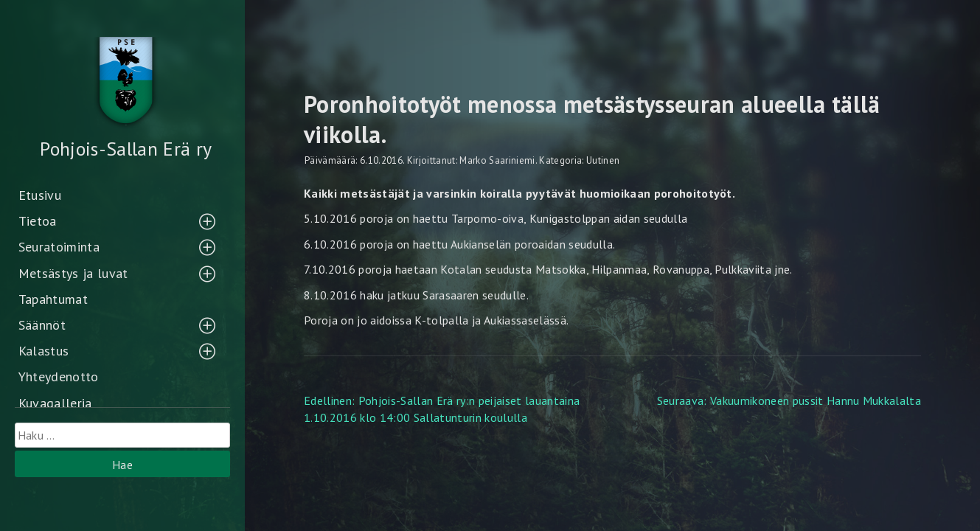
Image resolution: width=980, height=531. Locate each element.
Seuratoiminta (59, 247)
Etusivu (40, 195)
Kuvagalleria (55, 403)
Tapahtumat (53, 299)
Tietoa (38, 221)
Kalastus (44, 351)
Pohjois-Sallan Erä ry (126, 149)
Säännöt (42, 325)
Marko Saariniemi (497, 160)
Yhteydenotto (59, 376)
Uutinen (603, 160)
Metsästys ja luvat (73, 273)
